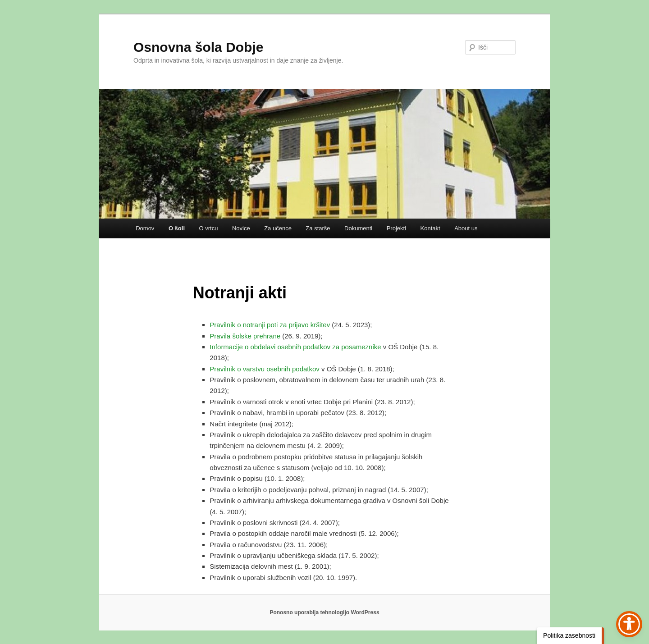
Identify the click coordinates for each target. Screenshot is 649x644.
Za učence (278, 228)
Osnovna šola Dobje (198, 47)
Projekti (396, 228)
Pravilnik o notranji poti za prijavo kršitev (270, 325)
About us (466, 228)
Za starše (318, 228)
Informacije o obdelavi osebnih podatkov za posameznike (295, 347)
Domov (145, 228)
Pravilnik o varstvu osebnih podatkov (264, 369)
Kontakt (430, 228)
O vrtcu (209, 228)
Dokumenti (358, 228)
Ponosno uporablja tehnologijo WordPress (324, 612)
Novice (241, 228)
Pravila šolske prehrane (245, 336)
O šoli (177, 228)
